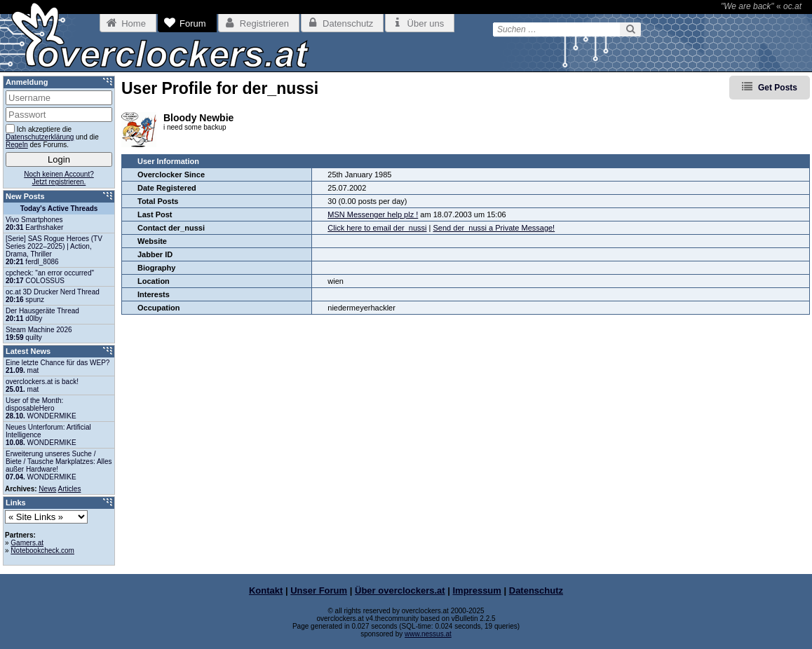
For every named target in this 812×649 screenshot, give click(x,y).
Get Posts (778, 88)
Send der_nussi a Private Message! (494, 228)
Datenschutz (536, 590)
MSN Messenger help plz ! (373, 214)
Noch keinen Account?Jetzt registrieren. (59, 178)
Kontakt (266, 590)
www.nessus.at (428, 634)
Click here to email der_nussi (377, 228)
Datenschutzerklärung (40, 137)
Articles (70, 489)
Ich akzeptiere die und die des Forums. (52, 136)
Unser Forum (319, 590)
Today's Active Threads (59, 209)
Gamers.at (27, 543)
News (47, 489)
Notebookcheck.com (42, 551)
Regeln (17, 145)
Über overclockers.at (400, 590)
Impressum (477, 590)
